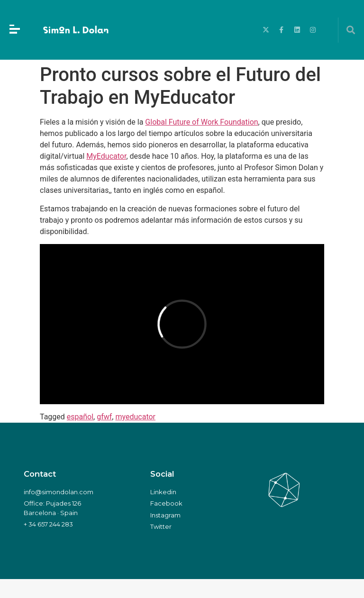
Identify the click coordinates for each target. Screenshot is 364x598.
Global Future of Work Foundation (201, 122)
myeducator (135, 417)
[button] (351, 30)
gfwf (104, 417)
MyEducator (106, 156)
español (80, 417)
